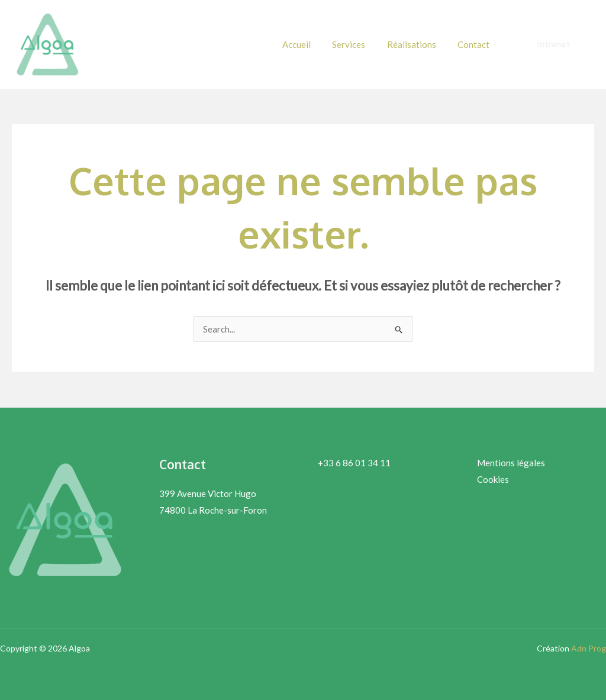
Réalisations (418, 44)
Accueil (310, 44)
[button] (553, 44)
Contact (476, 44)
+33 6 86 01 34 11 (354, 463)
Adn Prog (589, 648)
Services (359, 44)
